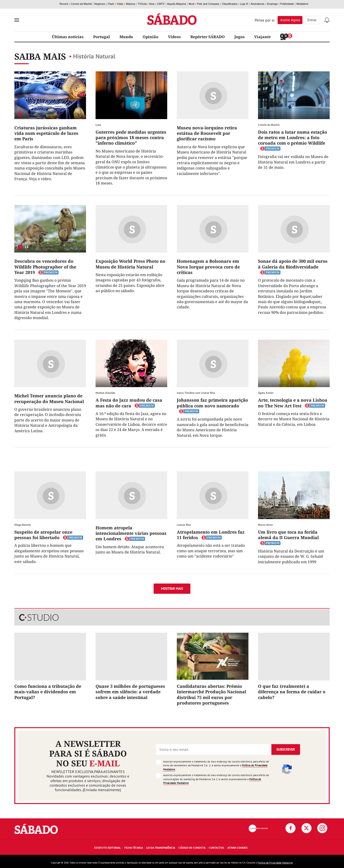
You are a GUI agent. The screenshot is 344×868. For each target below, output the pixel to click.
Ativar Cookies (237, 848)
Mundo (126, 37)
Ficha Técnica (134, 848)
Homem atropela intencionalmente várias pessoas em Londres (131, 533)
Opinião (150, 37)
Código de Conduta (192, 848)
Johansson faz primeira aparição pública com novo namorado (212, 403)
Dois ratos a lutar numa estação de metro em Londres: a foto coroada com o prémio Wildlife (293, 138)
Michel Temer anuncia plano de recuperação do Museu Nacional (49, 398)
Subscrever (286, 749)
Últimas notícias (68, 37)
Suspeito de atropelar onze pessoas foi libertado (43, 535)
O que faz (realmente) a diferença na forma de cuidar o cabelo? (292, 692)
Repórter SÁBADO (208, 37)
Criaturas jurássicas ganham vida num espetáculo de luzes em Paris (46, 133)
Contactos (216, 848)
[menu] (17, 20)
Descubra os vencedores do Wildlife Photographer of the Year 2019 (45, 267)
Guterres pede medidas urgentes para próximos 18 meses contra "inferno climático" (131, 138)
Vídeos (174, 37)
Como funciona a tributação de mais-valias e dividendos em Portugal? (48, 692)
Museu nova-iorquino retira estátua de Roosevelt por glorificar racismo (207, 133)
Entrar (312, 20)
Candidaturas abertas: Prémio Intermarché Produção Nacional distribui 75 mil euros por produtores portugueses (211, 694)
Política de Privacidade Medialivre (275, 863)
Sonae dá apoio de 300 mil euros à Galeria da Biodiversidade (293, 264)
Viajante (262, 37)
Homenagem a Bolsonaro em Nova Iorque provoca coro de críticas (208, 267)
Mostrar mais (172, 589)
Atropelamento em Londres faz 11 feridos (211, 535)
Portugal (102, 37)
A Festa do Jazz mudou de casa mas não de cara (129, 403)
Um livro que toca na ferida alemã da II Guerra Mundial (288, 535)
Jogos (239, 37)
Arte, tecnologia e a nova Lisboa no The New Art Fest (293, 403)
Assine (290, 20)
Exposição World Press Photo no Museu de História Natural (130, 264)
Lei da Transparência (161, 848)
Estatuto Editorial (107, 848)
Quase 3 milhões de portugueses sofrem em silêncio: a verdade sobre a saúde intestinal (130, 692)
